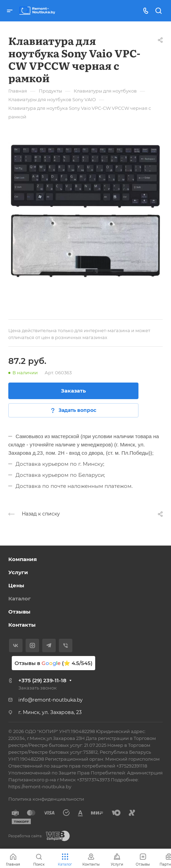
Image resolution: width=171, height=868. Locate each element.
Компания (22, 559)
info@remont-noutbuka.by (51, 700)
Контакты (22, 625)
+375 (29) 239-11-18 (42, 680)
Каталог (20, 599)
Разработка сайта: (25, 836)
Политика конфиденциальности (46, 799)
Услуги (18, 572)
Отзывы (19, 612)
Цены (16, 585)
